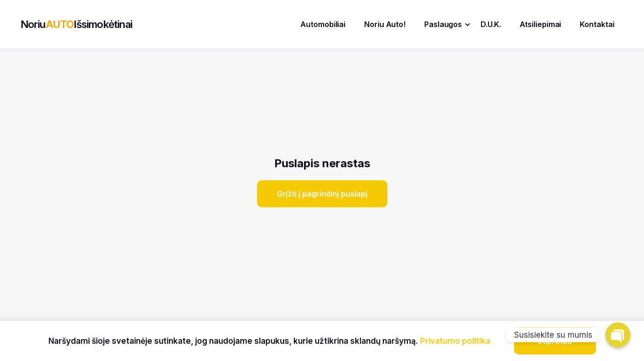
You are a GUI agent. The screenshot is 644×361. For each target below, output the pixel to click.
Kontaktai (597, 24)
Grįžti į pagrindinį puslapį (322, 194)
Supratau (555, 341)
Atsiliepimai (541, 24)
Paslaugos (443, 24)
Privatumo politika (455, 341)
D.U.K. (491, 24)
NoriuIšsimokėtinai (76, 24)
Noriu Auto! (385, 24)
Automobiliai (323, 24)
